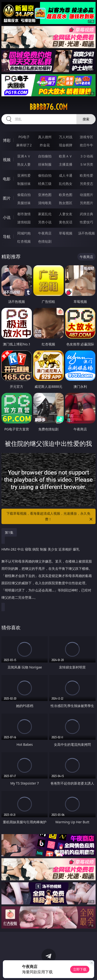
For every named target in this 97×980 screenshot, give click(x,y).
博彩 (7, 140)
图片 (7, 198)
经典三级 (45, 184)
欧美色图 (66, 195)
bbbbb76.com (48, 107)
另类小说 (45, 222)
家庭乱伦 (45, 214)
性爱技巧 (86, 222)
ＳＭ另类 (86, 164)
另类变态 (86, 184)
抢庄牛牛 (86, 145)
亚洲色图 (45, 195)
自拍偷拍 (45, 156)
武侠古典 (86, 214)
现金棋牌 (66, 145)
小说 (7, 217)
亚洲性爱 (24, 175)
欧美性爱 (86, 175)
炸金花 (45, 145)
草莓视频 (66, 233)
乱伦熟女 (66, 184)
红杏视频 (24, 241)
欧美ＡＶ (66, 156)
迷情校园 (24, 222)
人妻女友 (66, 214)
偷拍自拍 (45, 175)
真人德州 (45, 137)
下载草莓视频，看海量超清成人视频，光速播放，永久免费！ (50, 517)
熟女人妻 (24, 164)
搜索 (86, 119)
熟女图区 (66, 203)
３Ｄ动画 (86, 156)
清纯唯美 (45, 203)
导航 (7, 237)
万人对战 (66, 137)
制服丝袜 (24, 184)
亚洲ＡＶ (24, 156)
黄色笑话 (66, 222)
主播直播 (66, 164)
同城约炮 (24, 233)
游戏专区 (86, 137)
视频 (7, 160)
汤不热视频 (86, 233)
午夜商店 (45, 233)
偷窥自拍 (24, 195)
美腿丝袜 (24, 203)
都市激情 (24, 214)
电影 (7, 179)
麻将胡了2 (24, 145)
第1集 (9, 532)
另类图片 (86, 203)
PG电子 (24, 137)
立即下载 (80, 969)
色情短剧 (45, 241)
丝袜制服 (45, 164)
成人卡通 (66, 175)
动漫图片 (86, 195)
